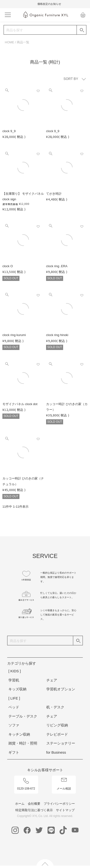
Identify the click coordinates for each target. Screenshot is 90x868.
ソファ (14, 725)
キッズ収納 (17, 689)
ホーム (20, 804)
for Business (56, 752)
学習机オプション (61, 689)
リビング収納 (57, 725)
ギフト (14, 752)
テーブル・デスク (23, 716)
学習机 (14, 680)
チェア (52, 680)
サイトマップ (65, 810)
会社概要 (34, 804)
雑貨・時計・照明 (23, 743)
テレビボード (57, 734)
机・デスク (55, 707)
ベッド (14, 707)
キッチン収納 (19, 734)
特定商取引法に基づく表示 (34, 810)
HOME (9, 42)
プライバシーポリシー (59, 804)
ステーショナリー (61, 743)
